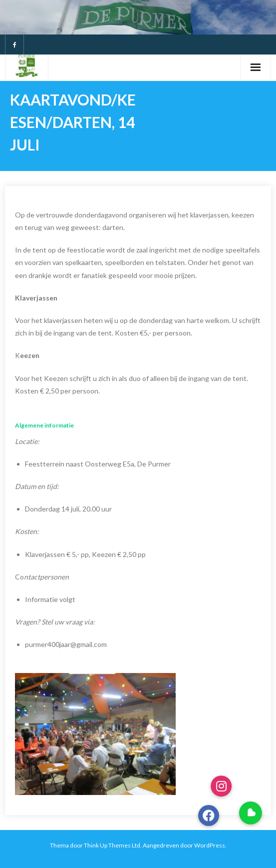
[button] (251, 813)
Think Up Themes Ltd (112, 845)
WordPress (210, 845)
